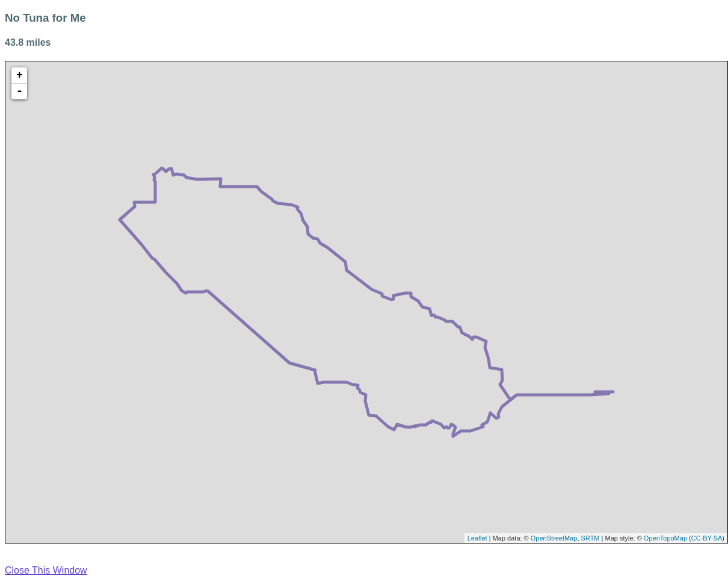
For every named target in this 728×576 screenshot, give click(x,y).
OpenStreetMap (554, 538)
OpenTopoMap (665, 538)
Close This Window (46, 570)
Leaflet (477, 538)
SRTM (591, 538)
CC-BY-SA (707, 538)
